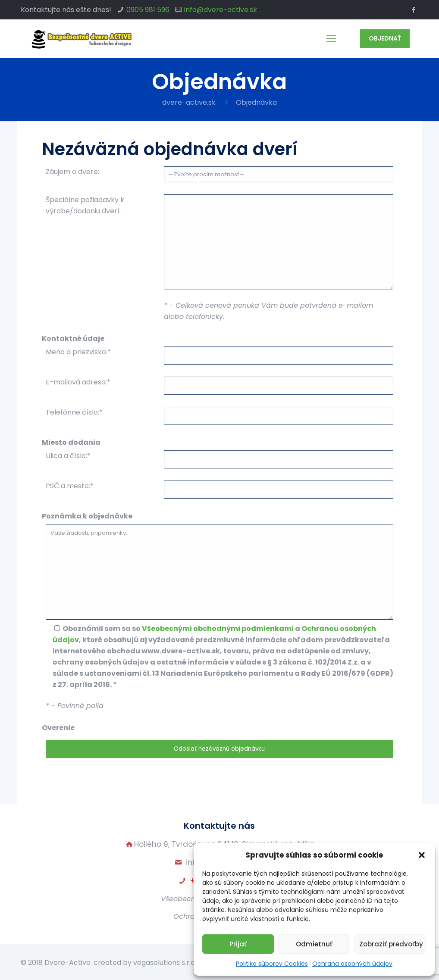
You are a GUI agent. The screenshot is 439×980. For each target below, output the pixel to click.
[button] (422, 855)
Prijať (238, 944)
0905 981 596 (148, 10)
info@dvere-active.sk (221, 10)
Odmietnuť (314, 944)
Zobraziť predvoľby (391, 944)
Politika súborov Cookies (272, 964)
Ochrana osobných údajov (352, 964)
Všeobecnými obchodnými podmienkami (218, 629)
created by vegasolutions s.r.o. (145, 963)
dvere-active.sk (189, 102)
